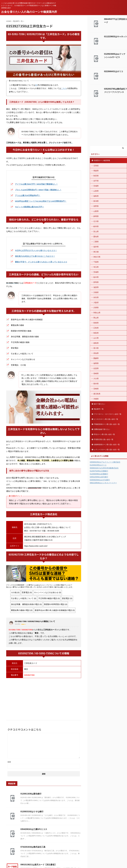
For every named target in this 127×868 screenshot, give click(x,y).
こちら (64, 88)
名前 (9, 762)
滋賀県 (96, 287)
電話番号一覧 (99, 409)
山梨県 (96, 211)
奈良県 (96, 297)
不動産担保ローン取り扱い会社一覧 (107, 424)
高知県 (96, 353)
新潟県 (96, 201)
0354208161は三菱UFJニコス (34, 829)
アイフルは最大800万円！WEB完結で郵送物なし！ (36, 184)
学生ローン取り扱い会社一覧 (104, 434)
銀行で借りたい (100, 404)
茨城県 (96, 272)
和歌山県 (97, 313)
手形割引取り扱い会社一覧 (104, 439)
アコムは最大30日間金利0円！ (28, 195)
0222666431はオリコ (114, 71)
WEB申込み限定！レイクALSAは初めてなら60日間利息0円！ (41, 201)
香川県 (96, 348)
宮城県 (96, 186)
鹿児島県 (97, 394)
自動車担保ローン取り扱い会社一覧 (107, 445)
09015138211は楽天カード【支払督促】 (38, 865)
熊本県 (96, 384)
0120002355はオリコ (98, 465)
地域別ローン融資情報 (102, 160)
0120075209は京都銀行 (99, 471)
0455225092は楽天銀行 (99, 477)
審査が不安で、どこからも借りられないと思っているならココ (41, 262)
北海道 (96, 166)
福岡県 (96, 363)
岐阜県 (96, 226)
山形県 (96, 191)
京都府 (96, 292)
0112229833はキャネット (116, 37)
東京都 (96, 252)
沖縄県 (96, 399)
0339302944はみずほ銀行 (100, 480)
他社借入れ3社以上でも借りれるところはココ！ (35, 256)
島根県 (96, 323)
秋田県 (96, 176)
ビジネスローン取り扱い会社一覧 (106, 419)
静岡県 (96, 216)
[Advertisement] (44, 698)
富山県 (96, 231)
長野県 (96, 206)
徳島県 (96, 343)
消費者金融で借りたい (102, 429)
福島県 (96, 196)
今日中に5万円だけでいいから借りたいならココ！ (36, 250)
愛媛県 (96, 358)
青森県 (96, 171)
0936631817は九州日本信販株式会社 (104, 468)
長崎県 (96, 373)
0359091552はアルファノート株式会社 (105, 462)
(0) (36, 85)
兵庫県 (96, 308)
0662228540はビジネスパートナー (103, 483)
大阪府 (96, 302)
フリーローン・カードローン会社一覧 (108, 414)
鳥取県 (96, 333)
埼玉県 (96, 267)
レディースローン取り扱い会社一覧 (107, 450)
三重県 (96, 242)
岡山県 (96, 318)
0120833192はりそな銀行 (32, 812)
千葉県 (96, 262)
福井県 (96, 247)
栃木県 (96, 277)
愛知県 (96, 237)
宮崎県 (96, 389)
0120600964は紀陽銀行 (99, 474)
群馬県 (96, 282)
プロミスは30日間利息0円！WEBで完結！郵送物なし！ (38, 190)
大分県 (96, 379)
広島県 (96, 328)
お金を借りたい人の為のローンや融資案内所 (29, 12)
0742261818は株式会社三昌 (33, 847)
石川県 (96, 221)
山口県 (96, 338)
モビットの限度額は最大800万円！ (30, 207)
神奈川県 (97, 257)
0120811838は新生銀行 (31, 794)
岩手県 (96, 181)
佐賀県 (96, 368)
